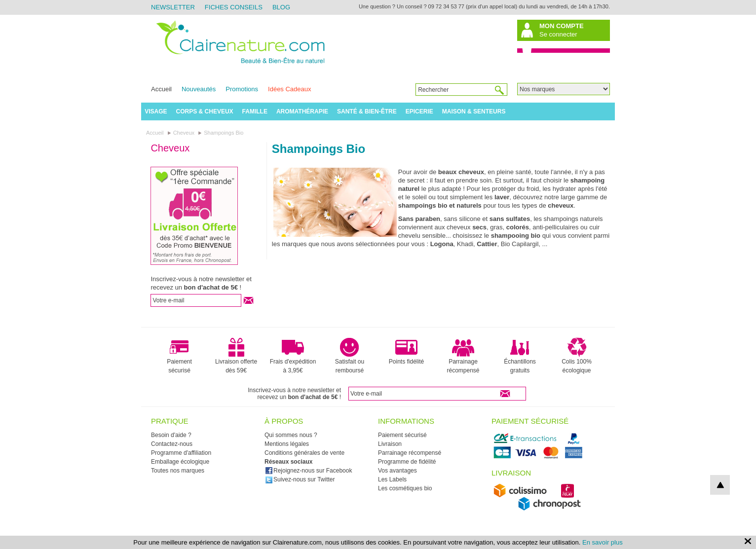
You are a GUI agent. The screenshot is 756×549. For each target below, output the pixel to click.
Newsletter (173, 7)
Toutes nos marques (178, 471)
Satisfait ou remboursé (350, 356)
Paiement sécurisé (179, 356)
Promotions (242, 89)
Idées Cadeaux (289, 89)
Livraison (390, 444)
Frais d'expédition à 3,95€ (293, 356)
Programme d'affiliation (181, 453)
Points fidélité (406, 351)
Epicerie (419, 111)
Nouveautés (199, 89)
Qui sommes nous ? (291, 435)
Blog (281, 7)
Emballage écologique (180, 462)
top (720, 485)
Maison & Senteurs (474, 111)
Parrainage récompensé (463, 356)
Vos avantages (397, 471)
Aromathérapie (302, 111)
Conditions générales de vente (304, 453)
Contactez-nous (172, 444)
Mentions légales (287, 444)
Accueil (161, 89)
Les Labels (392, 479)
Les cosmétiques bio (405, 488)
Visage (156, 111)
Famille (255, 111)
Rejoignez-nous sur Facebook (308, 471)
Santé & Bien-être (367, 111)
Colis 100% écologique (577, 356)
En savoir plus (603, 542)
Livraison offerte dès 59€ (236, 356)
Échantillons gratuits (520, 356)
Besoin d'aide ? (171, 435)
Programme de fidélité (407, 462)
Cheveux (170, 148)
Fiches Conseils (234, 7)
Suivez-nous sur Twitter (300, 479)
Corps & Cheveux (205, 111)
